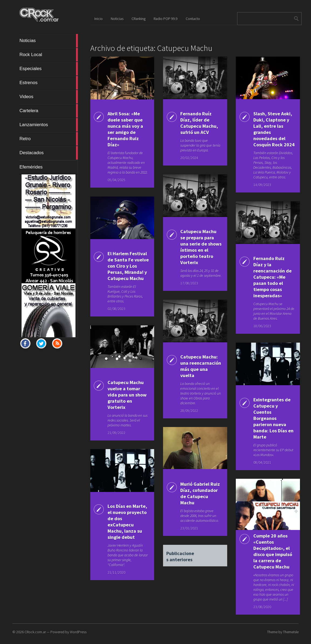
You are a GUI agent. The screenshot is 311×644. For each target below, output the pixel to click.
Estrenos (49, 83)
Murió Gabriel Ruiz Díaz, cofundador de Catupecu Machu (200, 493)
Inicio (99, 19)
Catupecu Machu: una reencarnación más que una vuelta (201, 366)
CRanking (139, 19)
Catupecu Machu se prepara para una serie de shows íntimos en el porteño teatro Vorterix (201, 247)
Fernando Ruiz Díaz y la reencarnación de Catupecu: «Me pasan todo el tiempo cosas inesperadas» (272, 277)
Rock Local (49, 55)
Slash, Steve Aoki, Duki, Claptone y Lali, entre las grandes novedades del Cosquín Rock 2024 (274, 129)
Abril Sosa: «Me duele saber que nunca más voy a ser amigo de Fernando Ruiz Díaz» (125, 129)
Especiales (49, 69)
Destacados (49, 153)
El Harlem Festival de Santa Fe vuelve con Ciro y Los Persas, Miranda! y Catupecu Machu (128, 266)
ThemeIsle (291, 632)
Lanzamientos (49, 125)
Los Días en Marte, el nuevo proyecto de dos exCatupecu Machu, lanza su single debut (127, 522)
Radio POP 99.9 (166, 19)
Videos (49, 97)
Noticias (49, 41)
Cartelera (49, 111)
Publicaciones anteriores (180, 554)
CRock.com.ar (35, 632)
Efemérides (31, 167)
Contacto (193, 19)
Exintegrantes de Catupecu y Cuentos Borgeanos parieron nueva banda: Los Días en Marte (273, 418)
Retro (49, 139)
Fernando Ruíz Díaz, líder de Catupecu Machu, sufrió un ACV (199, 123)
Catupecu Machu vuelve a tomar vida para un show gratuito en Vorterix (127, 395)
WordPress (78, 632)
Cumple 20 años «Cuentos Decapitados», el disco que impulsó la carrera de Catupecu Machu (273, 551)
